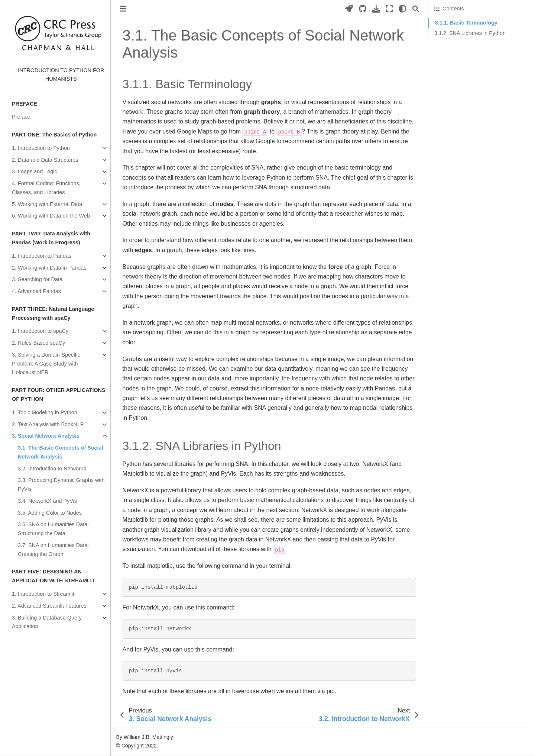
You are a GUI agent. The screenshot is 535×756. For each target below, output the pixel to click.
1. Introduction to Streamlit (43, 594)
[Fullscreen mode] (389, 9)
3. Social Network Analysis (46, 436)
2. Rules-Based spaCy (38, 343)
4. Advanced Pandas (36, 291)
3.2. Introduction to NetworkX (52, 469)
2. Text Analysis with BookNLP (48, 424)
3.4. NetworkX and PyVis (47, 501)
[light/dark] (403, 9)
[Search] (416, 9)
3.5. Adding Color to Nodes (50, 513)
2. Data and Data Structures (45, 160)
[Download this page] (376, 9)
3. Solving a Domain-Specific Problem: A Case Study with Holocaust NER (46, 364)
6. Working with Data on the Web (51, 216)
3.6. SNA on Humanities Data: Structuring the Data (53, 529)
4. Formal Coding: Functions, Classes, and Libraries (46, 188)
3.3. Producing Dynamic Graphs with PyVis (61, 485)
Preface (21, 117)
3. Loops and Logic (35, 171)
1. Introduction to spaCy (40, 331)
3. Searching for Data (37, 279)
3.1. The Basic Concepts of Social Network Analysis (61, 452)
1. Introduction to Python (41, 148)
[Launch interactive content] (349, 9)
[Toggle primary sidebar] (123, 9)
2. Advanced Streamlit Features (49, 606)
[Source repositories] (363, 9)
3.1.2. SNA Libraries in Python (470, 33)
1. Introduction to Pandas (42, 256)
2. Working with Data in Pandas (49, 268)
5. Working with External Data (47, 204)
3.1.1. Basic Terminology (466, 23)
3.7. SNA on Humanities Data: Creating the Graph (53, 550)
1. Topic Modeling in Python (45, 412)
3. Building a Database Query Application (47, 622)
